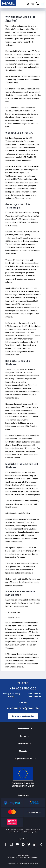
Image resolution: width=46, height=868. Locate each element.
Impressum (12, 864)
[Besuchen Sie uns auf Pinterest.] (23, 844)
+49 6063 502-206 (23, 688)
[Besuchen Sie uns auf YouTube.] (17, 844)
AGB (18, 864)
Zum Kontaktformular (23, 716)
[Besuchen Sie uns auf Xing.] (41, 844)
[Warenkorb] (38, 4)
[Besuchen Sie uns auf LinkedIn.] (35, 844)
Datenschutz (34, 864)
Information (23, 744)
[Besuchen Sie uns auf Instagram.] (11, 844)
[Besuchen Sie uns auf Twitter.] (29, 844)
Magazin (23, 751)
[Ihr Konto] (28, 4)
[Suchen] (33, 4)
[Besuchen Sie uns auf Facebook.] (5, 844)
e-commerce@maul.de (23, 708)
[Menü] (43, 4)
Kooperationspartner (23, 758)
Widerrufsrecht (25, 864)
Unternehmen (23, 729)
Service (23, 736)
